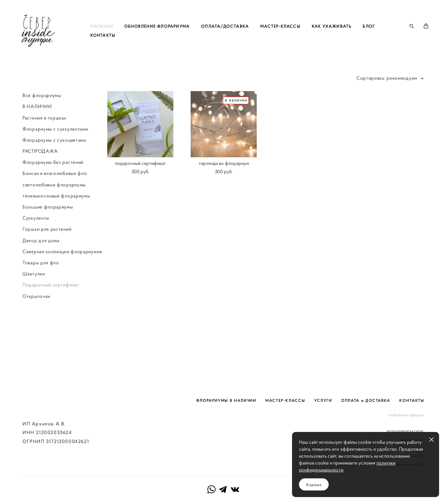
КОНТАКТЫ (149, 46)
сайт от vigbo (223, 488)
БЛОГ (119, 46)
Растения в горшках (45, 139)
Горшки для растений (47, 250)
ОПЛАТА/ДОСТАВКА (247, 37)
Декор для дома (41, 262)
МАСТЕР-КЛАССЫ (303, 37)
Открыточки (36, 318)
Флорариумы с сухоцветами (54, 161)
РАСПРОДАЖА (40, 173)
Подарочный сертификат (51, 306)
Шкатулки (34, 295)
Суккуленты (36, 239)
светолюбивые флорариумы (54, 206)
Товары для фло (41, 284)
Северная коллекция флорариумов (62, 273)
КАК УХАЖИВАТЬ (354, 37)
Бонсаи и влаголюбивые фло (55, 195)
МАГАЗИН (124, 37)
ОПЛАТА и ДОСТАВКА (366, 379)
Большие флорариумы (48, 228)
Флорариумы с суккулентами (55, 150)
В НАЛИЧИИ (37, 128)
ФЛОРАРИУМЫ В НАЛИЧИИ (226, 379)
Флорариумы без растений (53, 184)
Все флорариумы (42, 117)
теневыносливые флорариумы (56, 217)
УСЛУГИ (323, 379)
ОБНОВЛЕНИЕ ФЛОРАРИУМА (179, 37)
